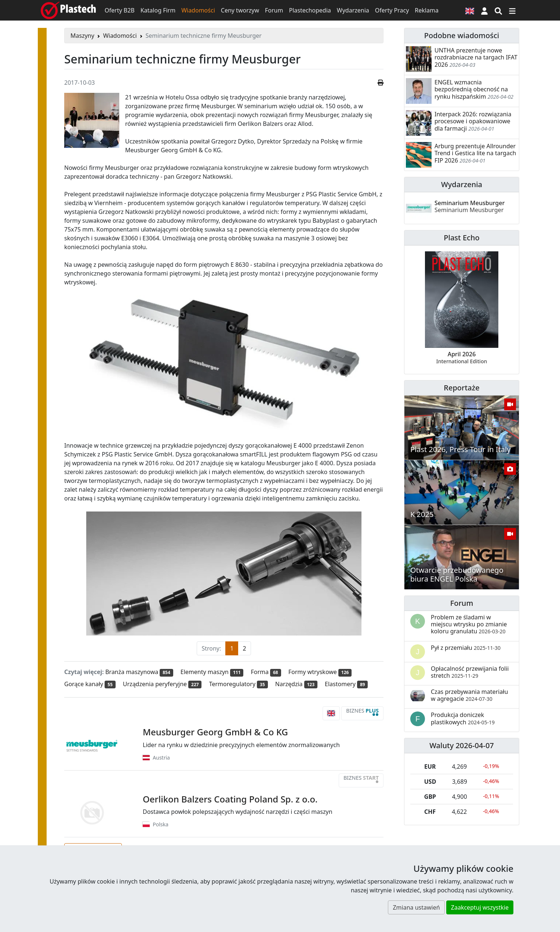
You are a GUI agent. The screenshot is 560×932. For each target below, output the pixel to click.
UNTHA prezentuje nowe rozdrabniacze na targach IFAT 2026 (476, 57)
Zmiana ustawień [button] (416, 907)
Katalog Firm (158, 10)
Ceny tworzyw (240, 10)
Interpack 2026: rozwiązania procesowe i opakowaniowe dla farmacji (473, 121)
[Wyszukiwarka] (498, 10)
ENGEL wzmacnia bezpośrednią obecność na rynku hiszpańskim (471, 89)
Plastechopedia (310, 10)
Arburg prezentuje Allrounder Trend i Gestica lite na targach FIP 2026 (475, 153)
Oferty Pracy (392, 10)
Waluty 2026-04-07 (462, 745)
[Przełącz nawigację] (512, 10)
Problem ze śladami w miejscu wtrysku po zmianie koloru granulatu (469, 624)
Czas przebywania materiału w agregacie (469, 695)
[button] (484, 10)
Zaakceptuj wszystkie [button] (480, 907)
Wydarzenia (353, 10)
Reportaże (461, 388)
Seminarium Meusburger (470, 206)
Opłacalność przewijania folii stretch (470, 672)
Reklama (427, 10)
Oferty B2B (120, 10)
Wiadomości (198, 10)
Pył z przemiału (466, 648)
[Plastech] (68, 10)
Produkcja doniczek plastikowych (463, 718)
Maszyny (82, 36)
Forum (274, 10)
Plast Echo (461, 238)
